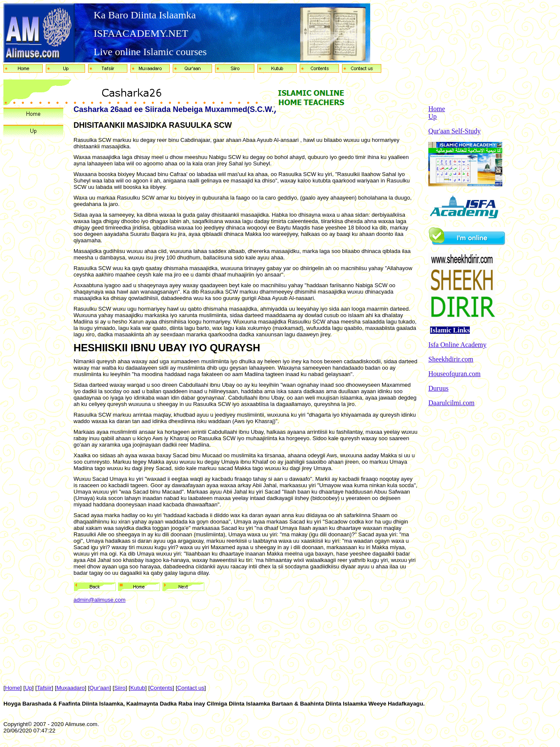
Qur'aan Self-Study (454, 131)
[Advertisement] (492, 542)
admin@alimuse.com (100, 600)
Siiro (120, 688)
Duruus (438, 388)
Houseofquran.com (454, 374)
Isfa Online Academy (457, 345)
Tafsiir (44, 688)
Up (433, 116)
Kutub (138, 688)
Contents (161, 688)
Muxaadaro (71, 688)
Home (437, 109)
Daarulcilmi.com (451, 403)
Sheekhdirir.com (451, 359)
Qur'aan (99, 688)
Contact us (191, 688)
